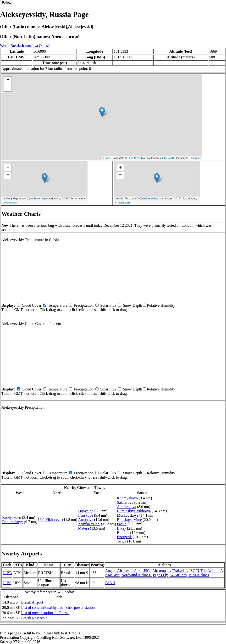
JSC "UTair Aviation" (205, 571)
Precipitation (84, 305)
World (5, 46)
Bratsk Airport (32, 602)
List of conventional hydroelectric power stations (59, 607)
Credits (74, 633)
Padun (122, 524)
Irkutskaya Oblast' (36, 46)
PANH (110, 583)
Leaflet (107, 158)
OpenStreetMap (137, 158)
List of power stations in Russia (45, 613)
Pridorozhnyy (13, 522)
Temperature (58, 305)
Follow (7, 3)
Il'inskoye (86, 515)
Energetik (124, 537)
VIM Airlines (199, 575)
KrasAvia (112, 575)
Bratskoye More (129, 520)
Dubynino (86, 511)
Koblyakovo (12, 517)
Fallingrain (195, 158)
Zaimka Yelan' (89, 524)
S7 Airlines (178, 575)
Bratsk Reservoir (34, 618)
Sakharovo (125, 502)
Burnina (123, 533)
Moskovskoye (128, 515)
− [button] (8, 88)
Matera (84, 528)
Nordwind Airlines (136, 575)
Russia (16, 46)
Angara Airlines (117, 571)
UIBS (7, 583)
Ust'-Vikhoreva (50, 520)
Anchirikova (127, 507)
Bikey (121, 528)
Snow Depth (132, 305)
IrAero (136, 571)
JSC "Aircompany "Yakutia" (165, 571)
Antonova (86, 520)
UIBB (7, 573)
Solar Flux (108, 305)
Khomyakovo (127, 498)
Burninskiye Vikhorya (134, 511)
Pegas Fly (160, 575)
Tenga (122, 541)
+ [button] (8, 80)
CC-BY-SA (168, 158)
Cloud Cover (32, 305)
